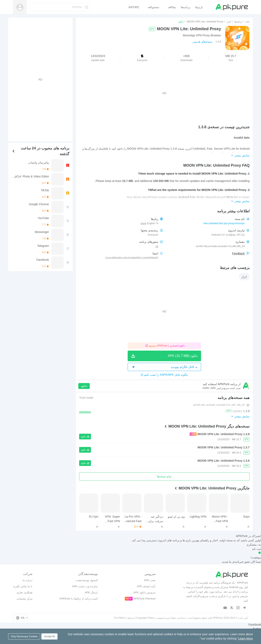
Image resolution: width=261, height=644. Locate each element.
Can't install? (86, 398)
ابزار (229, 22)
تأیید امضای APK (146, 586)
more (143, 223)
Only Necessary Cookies (24, 636)
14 (157, 246)
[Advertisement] (164, 93)
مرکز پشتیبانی (24, 599)
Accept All (49, 636)
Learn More (246, 638)
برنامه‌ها (238, 22)
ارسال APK (91, 592)
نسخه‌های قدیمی (202, 42)
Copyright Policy (145, 618)
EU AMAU (120, 618)
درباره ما (28, 580)
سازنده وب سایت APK (85, 586)
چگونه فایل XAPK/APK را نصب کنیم (164, 375)
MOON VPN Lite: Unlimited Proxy (205, 22)
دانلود (84, 386)
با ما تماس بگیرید (23, 586)
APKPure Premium (144, 599)
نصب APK (150, 580)
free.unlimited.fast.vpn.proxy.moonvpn (224, 223)
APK (152, 29)
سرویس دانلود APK (144, 592)
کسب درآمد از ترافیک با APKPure (79, 599)
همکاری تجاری (24, 592)
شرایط (131, 618)
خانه (248, 22)
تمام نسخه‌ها (164, 476)
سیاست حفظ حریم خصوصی (170, 618)
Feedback (238, 253)
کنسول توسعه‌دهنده (87, 580)
